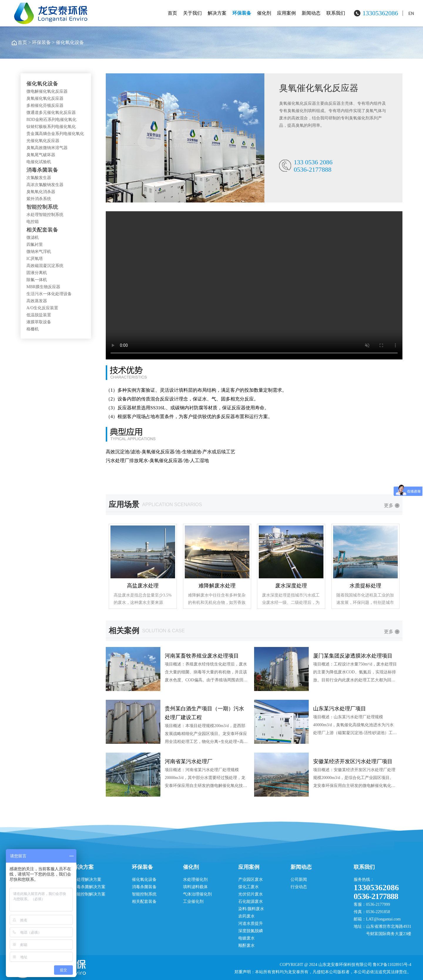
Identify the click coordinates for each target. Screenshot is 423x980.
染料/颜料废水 (251, 909)
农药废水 (246, 916)
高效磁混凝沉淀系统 (45, 266)
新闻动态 (311, 13)
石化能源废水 (251, 902)
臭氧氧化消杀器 (41, 192)
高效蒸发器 (37, 301)
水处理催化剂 (195, 880)
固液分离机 (37, 273)
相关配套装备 (42, 230)
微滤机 (33, 238)
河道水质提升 (251, 924)
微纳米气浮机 (39, 252)
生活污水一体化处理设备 (49, 294)
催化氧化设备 (70, 42)
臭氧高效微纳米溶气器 (47, 148)
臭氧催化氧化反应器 (45, 98)
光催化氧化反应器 (43, 141)
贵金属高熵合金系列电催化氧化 (55, 134)
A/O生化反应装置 (42, 308)
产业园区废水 (251, 880)
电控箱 (33, 222)
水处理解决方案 (87, 880)
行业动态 (299, 887)
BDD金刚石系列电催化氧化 (51, 120)
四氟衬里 (35, 245)
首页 (172, 13)
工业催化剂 (193, 902)
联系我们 (336, 13)
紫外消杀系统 (39, 199)
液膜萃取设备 (39, 322)
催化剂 (264, 13)
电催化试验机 (39, 162)
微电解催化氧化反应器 (47, 91)
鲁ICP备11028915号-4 (392, 965)
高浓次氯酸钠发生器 (45, 185)
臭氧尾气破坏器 (41, 155)
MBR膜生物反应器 (43, 287)
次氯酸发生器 (39, 178)
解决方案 (217, 13)
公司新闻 (299, 880)
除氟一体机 (37, 280)
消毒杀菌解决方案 (89, 887)
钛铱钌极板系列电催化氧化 (51, 127)
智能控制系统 (42, 207)
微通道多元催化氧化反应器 (51, 113)
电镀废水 (246, 938)
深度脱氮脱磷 (251, 931)
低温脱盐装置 (39, 315)
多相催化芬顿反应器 (45, 105)
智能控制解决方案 (89, 894)
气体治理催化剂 (197, 894)
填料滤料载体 (195, 887)
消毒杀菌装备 (42, 170)
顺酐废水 (246, 946)
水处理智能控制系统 (45, 215)
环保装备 (242, 13)
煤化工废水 (249, 887)
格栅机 (33, 329)
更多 (392, 505)
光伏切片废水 (251, 894)
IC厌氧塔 (35, 259)
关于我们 (192, 13)
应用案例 (286, 13)
